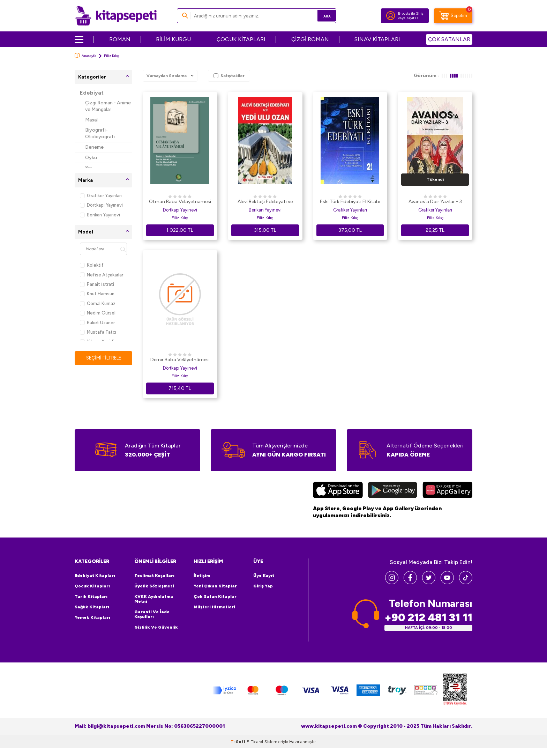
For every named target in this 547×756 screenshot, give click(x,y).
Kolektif (92, 265)
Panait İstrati (97, 284)
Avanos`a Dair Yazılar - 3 (435, 202)
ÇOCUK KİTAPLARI (241, 39)
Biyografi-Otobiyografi (100, 133)
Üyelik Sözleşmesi (154, 586)
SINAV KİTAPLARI (377, 39)
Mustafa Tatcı (98, 332)
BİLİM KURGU (173, 39)
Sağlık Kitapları (92, 607)
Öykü (91, 158)
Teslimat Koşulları (154, 576)
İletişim (202, 576)
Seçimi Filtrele (103, 358)
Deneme (94, 147)
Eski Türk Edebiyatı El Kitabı (350, 202)
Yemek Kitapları (92, 617)
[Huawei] (447, 491)
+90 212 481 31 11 (428, 617)
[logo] (116, 16)
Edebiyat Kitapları (95, 576)
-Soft (239, 741)
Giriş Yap (263, 586)
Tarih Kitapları (91, 596)
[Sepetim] (453, 16)
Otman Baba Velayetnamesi (180, 202)
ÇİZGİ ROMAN (310, 39)
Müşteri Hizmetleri (214, 607)
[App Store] (338, 491)
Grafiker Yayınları (101, 196)
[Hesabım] (391, 16)
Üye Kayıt (264, 576)
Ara (321, 16)
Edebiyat (92, 93)
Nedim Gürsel (98, 313)
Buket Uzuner (97, 323)
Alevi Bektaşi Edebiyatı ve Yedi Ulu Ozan (265, 202)
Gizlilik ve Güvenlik (156, 627)
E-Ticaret (255, 741)
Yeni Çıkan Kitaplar (215, 586)
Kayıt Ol (413, 18)
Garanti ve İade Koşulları (152, 614)
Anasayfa (85, 56)
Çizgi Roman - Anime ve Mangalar (108, 106)
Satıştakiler (229, 76)
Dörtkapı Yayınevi (101, 205)
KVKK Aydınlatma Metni (154, 599)
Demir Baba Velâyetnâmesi (180, 360)
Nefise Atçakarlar (102, 275)
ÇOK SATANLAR (449, 39)
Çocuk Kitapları (92, 586)
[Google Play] (393, 491)
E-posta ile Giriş (411, 13)
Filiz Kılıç (180, 218)
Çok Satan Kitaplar (215, 596)
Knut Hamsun (97, 294)
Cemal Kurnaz (98, 303)
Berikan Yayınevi (100, 215)
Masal (91, 120)
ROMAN (120, 39)
